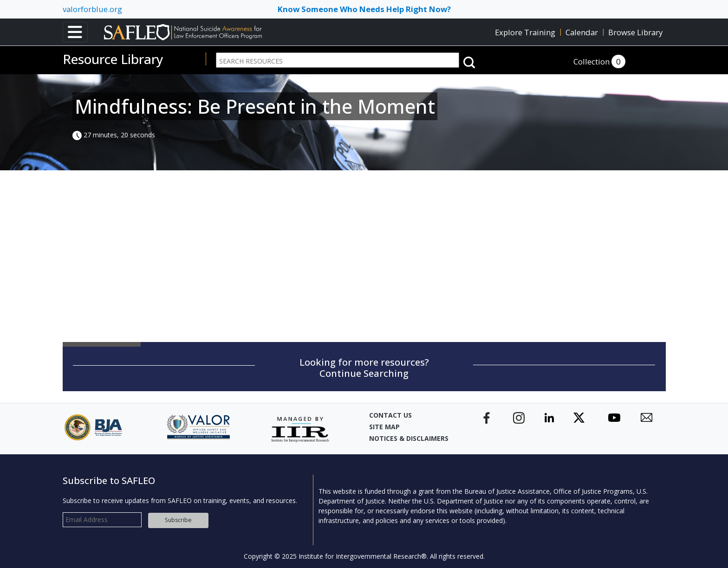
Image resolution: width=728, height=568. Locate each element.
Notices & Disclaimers (409, 438)
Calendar (582, 32)
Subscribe (178, 520)
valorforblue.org (92, 9)
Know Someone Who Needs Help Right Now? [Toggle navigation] (364, 9)
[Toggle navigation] (75, 32)
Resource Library (113, 59)
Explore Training (525, 32)
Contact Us (390, 415)
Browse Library (635, 32)
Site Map (384, 427)
